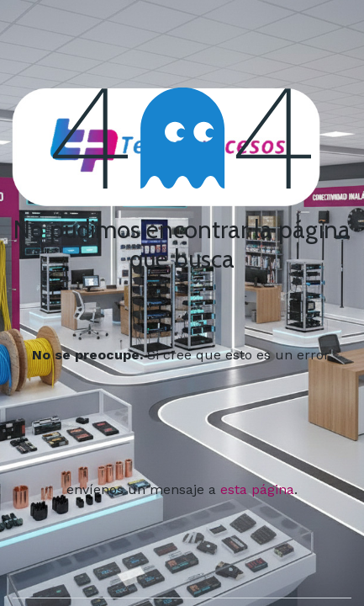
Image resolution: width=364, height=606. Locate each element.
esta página (257, 489)
